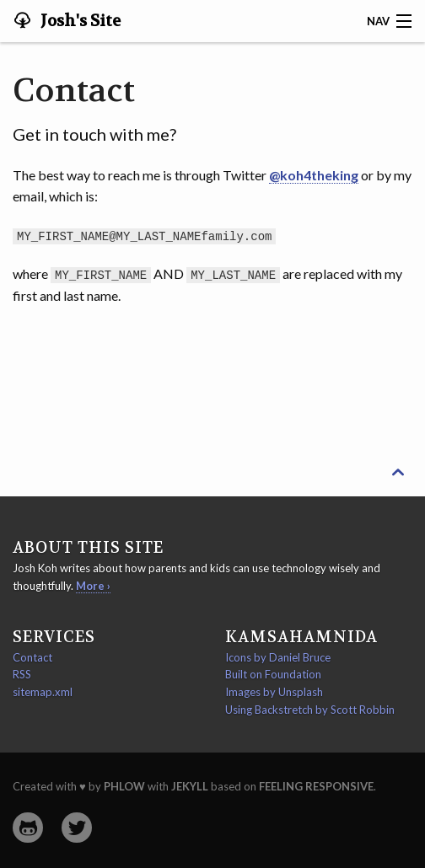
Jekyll (190, 785)
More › (93, 585)
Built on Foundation (273, 674)
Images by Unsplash (274, 691)
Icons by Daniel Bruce (278, 656)
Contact (32, 656)
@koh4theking (314, 175)
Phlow (124, 785)
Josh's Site (79, 21)
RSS (22, 674)
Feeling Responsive (316, 785)
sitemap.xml (43, 691)
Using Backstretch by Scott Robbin (310, 709)
